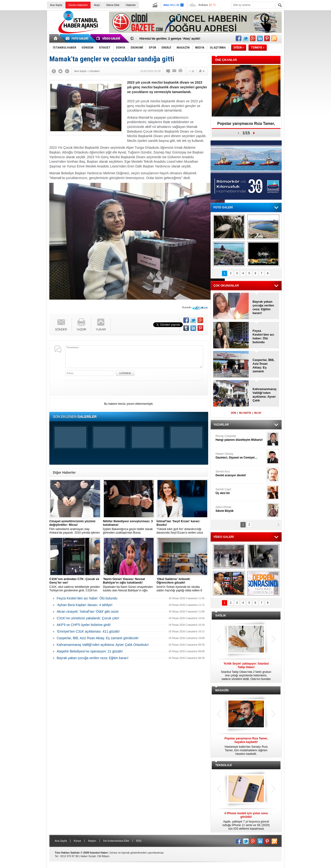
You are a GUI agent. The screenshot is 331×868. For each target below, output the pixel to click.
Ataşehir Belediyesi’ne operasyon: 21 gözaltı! (90, 651)
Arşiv (97, 5)
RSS (139, 841)
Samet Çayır (240, 491)
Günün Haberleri (78, 5)
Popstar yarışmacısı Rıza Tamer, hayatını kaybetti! (246, 125)
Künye (77, 841)
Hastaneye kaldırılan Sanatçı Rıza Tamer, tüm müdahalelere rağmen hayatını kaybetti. (246, 746)
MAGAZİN (222, 690)
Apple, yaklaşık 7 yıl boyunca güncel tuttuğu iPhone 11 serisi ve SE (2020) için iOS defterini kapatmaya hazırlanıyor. (246, 821)
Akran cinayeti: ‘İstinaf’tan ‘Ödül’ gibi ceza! (88, 612)
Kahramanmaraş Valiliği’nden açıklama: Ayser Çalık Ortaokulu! (103, 645)
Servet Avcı (240, 474)
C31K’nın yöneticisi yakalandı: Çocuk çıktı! (88, 618)
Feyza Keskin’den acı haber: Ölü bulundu (87, 598)
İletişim (92, 841)
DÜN (234, 413)
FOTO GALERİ (223, 207)
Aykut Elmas (240, 509)
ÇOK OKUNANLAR (226, 286)
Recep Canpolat (240, 438)
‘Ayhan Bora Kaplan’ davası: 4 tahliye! (85, 605)
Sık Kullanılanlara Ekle (116, 841)
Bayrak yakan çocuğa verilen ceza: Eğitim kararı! (93, 658)
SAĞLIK (221, 616)
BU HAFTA (245, 413)
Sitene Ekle (113, 5)
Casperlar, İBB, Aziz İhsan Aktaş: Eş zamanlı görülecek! (98, 638)
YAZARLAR (221, 425)
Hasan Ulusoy (240, 456)
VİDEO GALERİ (224, 537)
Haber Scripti (88, 856)
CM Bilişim (103, 856)
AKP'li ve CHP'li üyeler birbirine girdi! (84, 625)
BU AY (258, 413)
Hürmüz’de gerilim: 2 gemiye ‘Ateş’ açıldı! (170, 38)
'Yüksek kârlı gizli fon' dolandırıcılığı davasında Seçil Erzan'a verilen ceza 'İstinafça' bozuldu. (182, 527)
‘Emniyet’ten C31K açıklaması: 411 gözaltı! (88, 631)
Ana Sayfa (56, 5)
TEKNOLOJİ (223, 765)
